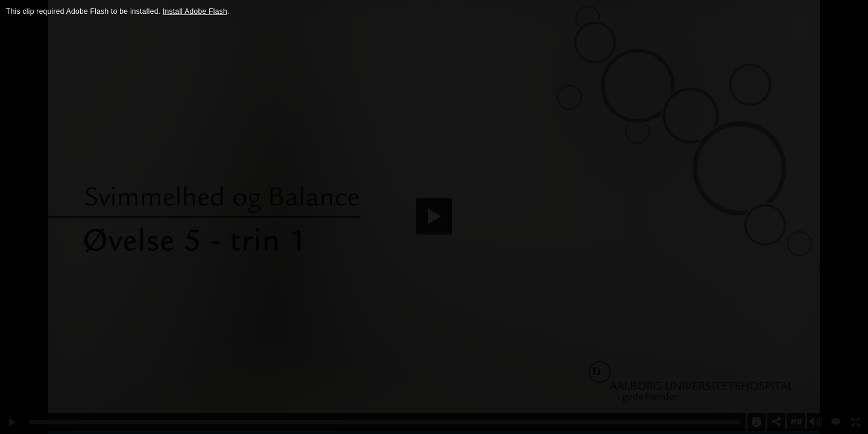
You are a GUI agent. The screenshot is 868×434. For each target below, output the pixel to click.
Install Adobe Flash (195, 11)
